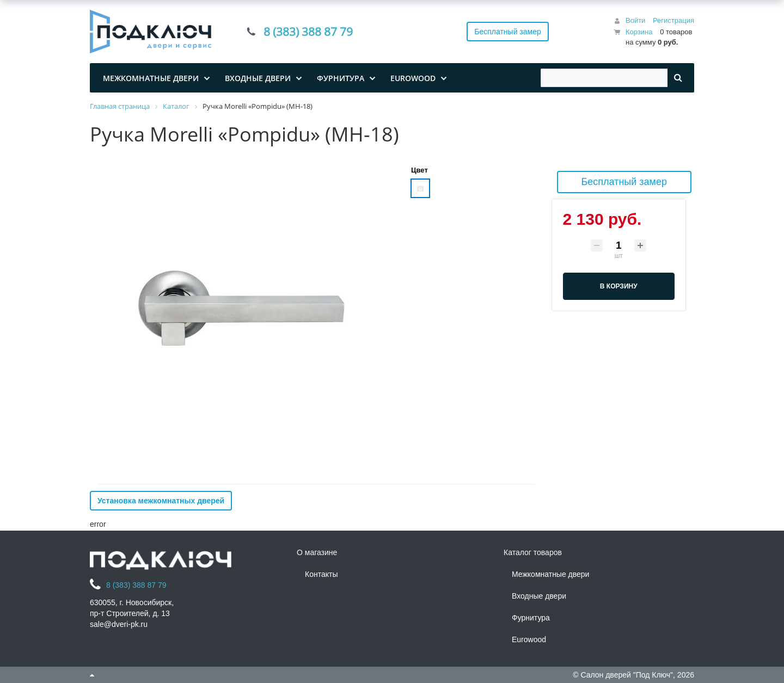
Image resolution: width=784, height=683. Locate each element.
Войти (635, 20)
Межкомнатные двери (550, 574)
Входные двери (539, 596)
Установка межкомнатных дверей (161, 501)
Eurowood (529, 639)
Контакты (321, 574)
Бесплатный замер (508, 32)
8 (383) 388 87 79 (308, 32)
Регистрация (673, 20)
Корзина (639, 32)
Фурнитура (531, 618)
